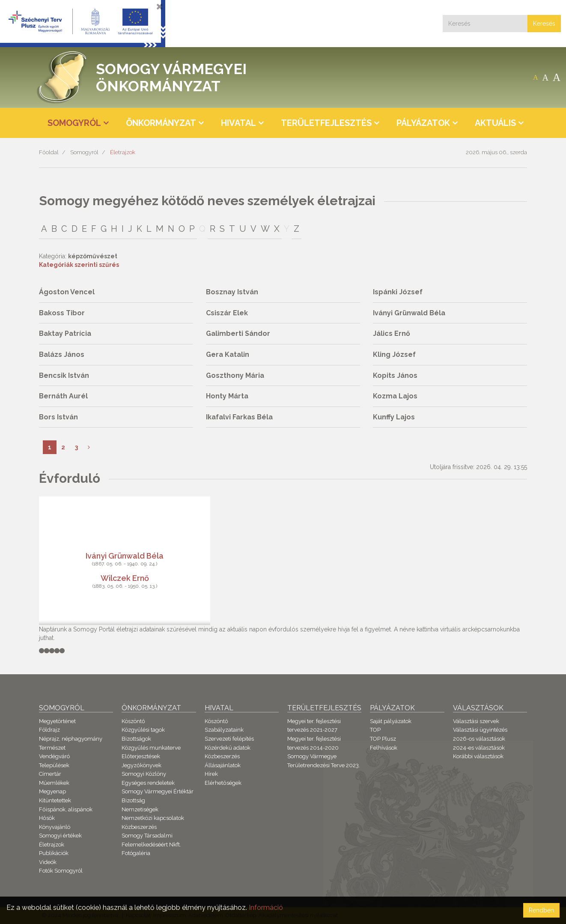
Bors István (58, 417)
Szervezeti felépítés (229, 739)
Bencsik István (64, 375)
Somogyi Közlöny (144, 774)
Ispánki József (398, 292)
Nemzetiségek (140, 809)
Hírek (211, 774)
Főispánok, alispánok (66, 809)
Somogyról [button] (74, 123)
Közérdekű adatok (228, 748)
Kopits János (395, 375)
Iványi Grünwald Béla (409, 313)
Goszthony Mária (235, 375)
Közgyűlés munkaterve (151, 748)
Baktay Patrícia (65, 333)
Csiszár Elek (227, 313)
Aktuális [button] (495, 123)
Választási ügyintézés (480, 730)
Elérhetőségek (223, 783)
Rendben (541, 910)
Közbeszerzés (139, 827)
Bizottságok (136, 739)
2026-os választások (479, 739)
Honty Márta (227, 396)
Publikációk (54, 853)
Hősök (47, 818)
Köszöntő (133, 721)
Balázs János (62, 354)
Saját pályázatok (391, 721)
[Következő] (89, 447)
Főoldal (49, 152)
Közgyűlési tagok (143, 730)
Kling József (394, 354)
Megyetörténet (57, 721)
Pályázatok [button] (423, 123)
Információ (266, 908)
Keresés (544, 24)
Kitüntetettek (55, 800)
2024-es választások (479, 748)
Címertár (50, 774)
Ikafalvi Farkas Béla (239, 417)
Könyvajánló (55, 827)
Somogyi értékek (60, 836)
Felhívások (384, 748)
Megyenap (52, 791)
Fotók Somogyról (61, 871)
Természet (52, 748)
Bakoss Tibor (62, 313)
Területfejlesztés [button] (326, 123)
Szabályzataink (224, 730)
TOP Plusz (383, 739)
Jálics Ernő (392, 333)
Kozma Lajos (395, 396)
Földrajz (49, 730)
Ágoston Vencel (67, 292)
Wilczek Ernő (125, 578)
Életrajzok (123, 152)
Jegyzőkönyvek (141, 765)
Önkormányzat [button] (161, 123)
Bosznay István (232, 292)
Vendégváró (54, 756)
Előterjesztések (141, 756)
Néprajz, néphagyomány (71, 739)
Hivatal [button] (238, 123)
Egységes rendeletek (148, 783)
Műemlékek (54, 783)
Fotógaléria (136, 853)
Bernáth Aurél (63, 396)
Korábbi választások (478, 756)
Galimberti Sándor (238, 333)
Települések (54, 765)
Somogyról (84, 152)
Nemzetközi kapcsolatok (153, 818)
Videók (48, 862)
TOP (375, 730)
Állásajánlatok (223, 765)
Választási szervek (476, 721)
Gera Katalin (228, 354)
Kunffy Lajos (394, 417)
